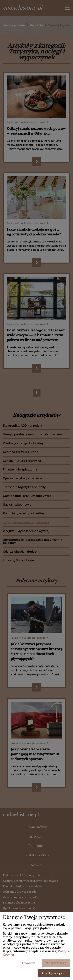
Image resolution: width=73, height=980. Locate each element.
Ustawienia (29, 963)
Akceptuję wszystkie (54, 973)
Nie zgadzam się (56, 963)
